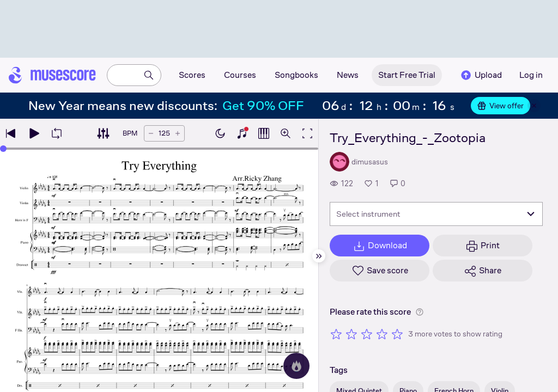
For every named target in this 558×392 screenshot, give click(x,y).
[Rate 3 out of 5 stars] (367, 334)
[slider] (3, 149)
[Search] (149, 75)
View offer (501, 106)
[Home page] (52, 75)
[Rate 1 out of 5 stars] (336, 334)
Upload (481, 75)
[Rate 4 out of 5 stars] (382, 334)
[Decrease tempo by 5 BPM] (151, 133)
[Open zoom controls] (286, 133)
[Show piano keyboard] (242, 133)
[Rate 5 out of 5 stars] (397, 334)
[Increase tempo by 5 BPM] (178, 133)
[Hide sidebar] (319, 256)
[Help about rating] (420, 312)
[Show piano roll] (264, 133)
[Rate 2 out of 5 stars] (351, 334)
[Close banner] (534, 106)
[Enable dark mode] (220, 133)
